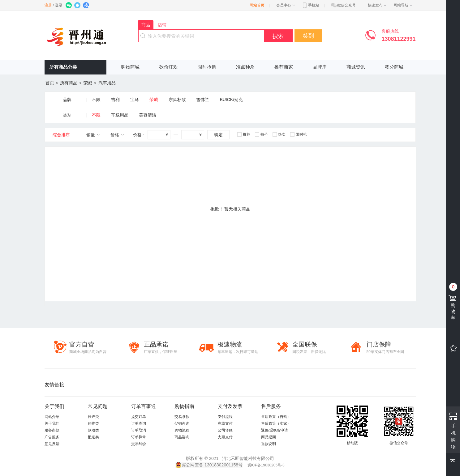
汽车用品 (107, 83)
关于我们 (52, 423)
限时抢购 (207, 67)
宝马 (135, 100)
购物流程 (182, 430)
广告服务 (52, 437)
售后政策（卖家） (276, 423)
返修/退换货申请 (275, 430)
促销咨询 (182, 423)
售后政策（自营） (276, 417)
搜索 (278, 36)
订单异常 (139, 437)
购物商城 (130, 67)
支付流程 (225, 417)
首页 (50, 83)
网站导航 (403, 5)
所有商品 (69, 83)
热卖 (279, 134)
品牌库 (320, 67)
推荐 (244, 134)
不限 (96, 100)
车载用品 (120, 115)
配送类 (93, 437)
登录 (59, 5)
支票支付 (225, 437)
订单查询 (139, 423)
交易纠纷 (139, 444)
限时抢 (299, 134)
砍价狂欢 (169, 67)
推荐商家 (284, 67)
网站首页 (257, 5)
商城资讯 (356, 67)
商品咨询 (182, 437)
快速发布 (377, 5)
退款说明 (269, 444)
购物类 (93, 423)
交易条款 (182, 417)
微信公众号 (343, 5)
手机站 (310, 5)
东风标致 (177, 100)
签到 (308, 36)
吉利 (115, 100)
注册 (48, 5)
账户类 (93, 417)
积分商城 (394, 67)
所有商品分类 (63, 67)
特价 (261, 134)
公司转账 (225, 430)
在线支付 (225, 423)
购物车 (454, 307)
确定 (218, 135)
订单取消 (139, 430)
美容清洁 (148, 115)
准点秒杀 (245, 67)
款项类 (93, 430)
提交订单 (139, 417)
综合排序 (61, 135)
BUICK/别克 (231, 100)
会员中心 (286, 5)
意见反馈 (52, 444)
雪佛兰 (203, 100)
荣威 (88, 83)
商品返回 (269, 437)
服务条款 (52, 430)
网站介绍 (52, 417)
